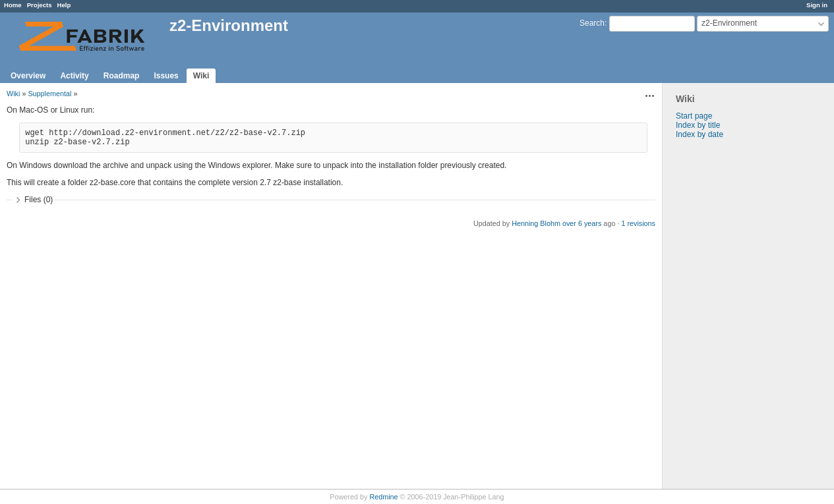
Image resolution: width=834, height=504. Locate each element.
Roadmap (122, 76)
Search (592, 23)
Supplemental (49, 94)
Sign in (817, 5)
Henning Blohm (536, 223)
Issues (166, 76)
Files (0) (39, 200)
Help (64, 5)
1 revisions (638, 223)
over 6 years (582, 223)
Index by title (698, 125)
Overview (28, 76)
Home (13, 5)
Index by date (700, 134)
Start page (694, 116)
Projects (40, 5)
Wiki (201, 76)
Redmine (383, 497)
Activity (74, 76)
